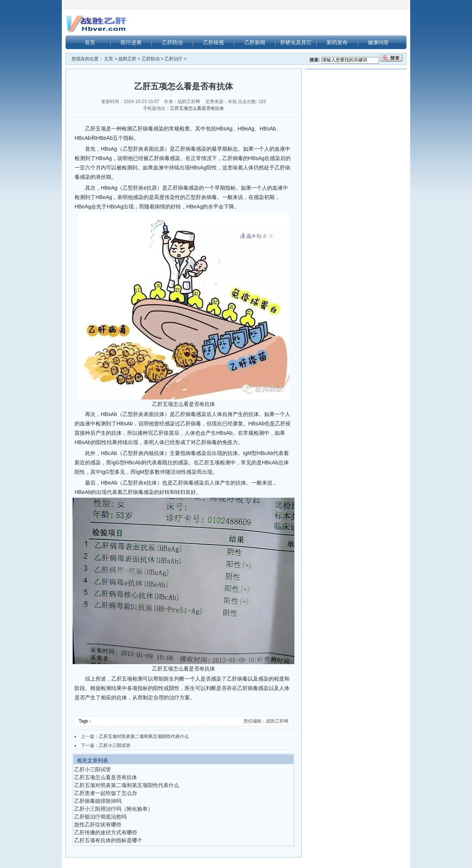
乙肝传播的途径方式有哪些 (106, 832)
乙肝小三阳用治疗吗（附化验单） (114, 809)
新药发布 (337, 42)
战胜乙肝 (127, 59)
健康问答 (378, 42)
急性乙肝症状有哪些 (98, 825)
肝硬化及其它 (296, 42)
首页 (90, 42)
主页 (109, 59)
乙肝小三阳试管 (115, 745)
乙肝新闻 (255, 42)
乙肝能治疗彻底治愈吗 (100, 817)
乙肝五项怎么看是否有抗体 (197, 108)
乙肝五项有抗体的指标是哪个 (108, 840)
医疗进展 (131, 42)
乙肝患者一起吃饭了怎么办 (106, 793)
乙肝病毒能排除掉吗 (98, 801)
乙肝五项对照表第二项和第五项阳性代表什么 (144, 736)
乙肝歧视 (214, 42)
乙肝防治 (172, 42)
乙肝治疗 (173, 59)
